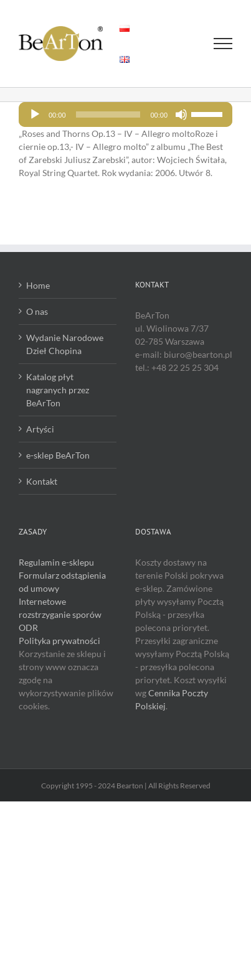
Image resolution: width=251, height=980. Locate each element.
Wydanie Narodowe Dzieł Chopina (65, 344)
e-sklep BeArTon (58, 455)
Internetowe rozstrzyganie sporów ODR (60, 614)
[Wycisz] (181, 114)
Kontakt (42, 481)
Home (38, 285)
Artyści (40, 429)
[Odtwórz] (35, 114)
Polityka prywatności (59, 641)
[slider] (108, 114)
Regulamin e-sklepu (56, 562)
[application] (125, 114)
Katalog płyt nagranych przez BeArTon (58, 390)
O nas (37, 311)
